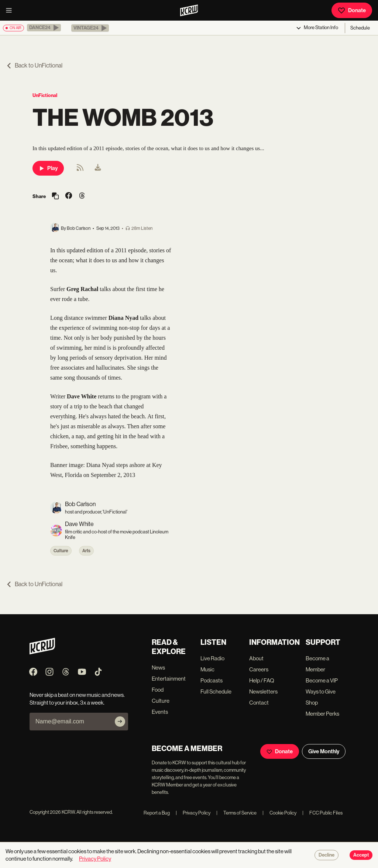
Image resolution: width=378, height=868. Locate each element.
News (158, 668)
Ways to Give (321, 691)
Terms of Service (236, 813)
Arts (86, 551)
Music (207, 669)
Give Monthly (324, 751)
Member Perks (322, 714)
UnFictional (45, 95)
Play (48, 168)
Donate (352, 10)
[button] (44, 28)
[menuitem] (98, 168)
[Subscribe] (120, 722)
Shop (312, 703)
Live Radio (212, 658)
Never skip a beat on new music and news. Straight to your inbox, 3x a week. (77, 699)
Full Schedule (216, 691)
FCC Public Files (322, 813)
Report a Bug (157, 813)
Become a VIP (322, 680)
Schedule (360, 28)
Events (160, 712)
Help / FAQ (262, 680)
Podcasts (212, 680)
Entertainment (169, 679)
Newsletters (263, 691)
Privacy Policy (193, 813)
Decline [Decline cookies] (327, 855)
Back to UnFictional (34, 65)
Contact (259, 703)
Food (158, 690)
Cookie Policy (279, 813)
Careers (259, 669)
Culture (61, 551)
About (256, 658)
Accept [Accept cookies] (361, 855)
